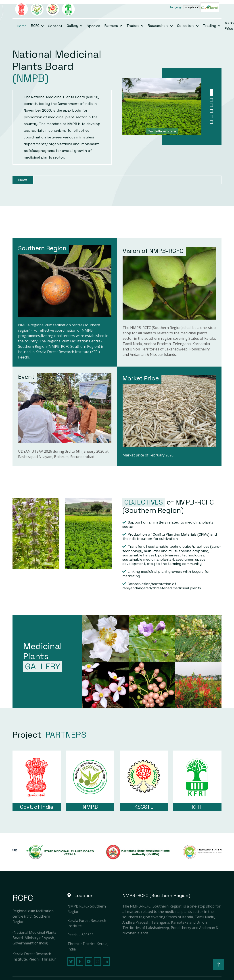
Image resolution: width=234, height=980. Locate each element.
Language (176, 7)
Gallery (72, 26)
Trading (210, 26)
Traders (133, 26)
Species (93, 26)
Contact (55, 26)
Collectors (186, 26)
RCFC (35, 26)
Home (22, 26)
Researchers (158, 26)
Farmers (111, 26)
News (23, 180)
